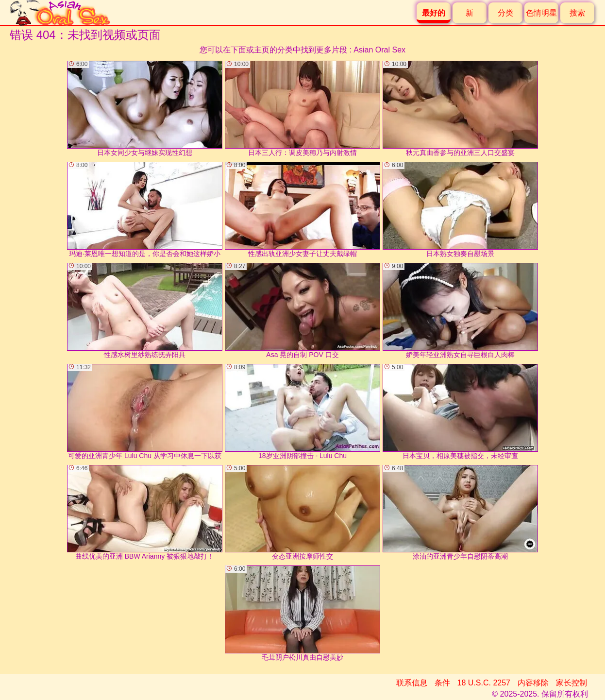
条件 (442, 683)
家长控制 (571, 683)
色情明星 (541, 13)
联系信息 (412, 683)
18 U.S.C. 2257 (484, 683)
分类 (505, 13)
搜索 (577, 13)
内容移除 (533, 683)
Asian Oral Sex (379, 50)
